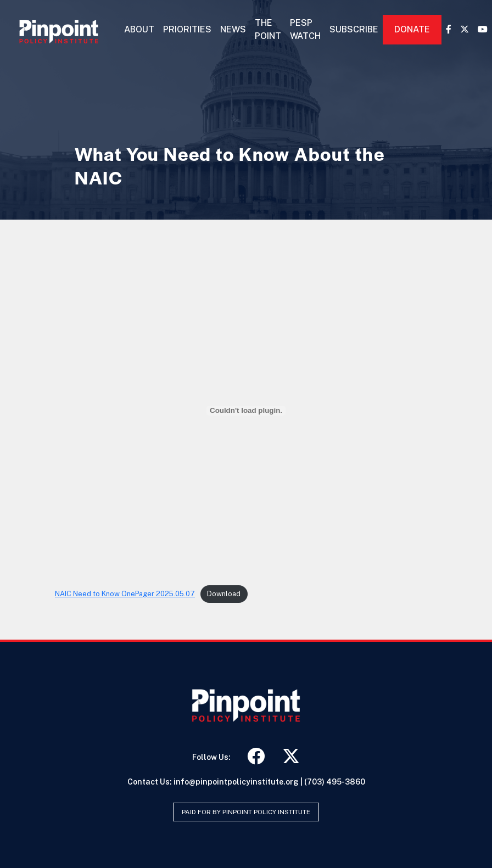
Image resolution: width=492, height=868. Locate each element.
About (139, 29)
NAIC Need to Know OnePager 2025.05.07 (125, 594)
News (233, 29)
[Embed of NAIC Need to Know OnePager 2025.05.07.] (246, 411)
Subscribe (354, 29)
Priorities (187, 29)
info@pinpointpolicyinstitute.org (236, 782)
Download (224, 594)
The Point (268, 29)
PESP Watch (305, 29)
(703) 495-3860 (335, 782)
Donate (412, 29)
